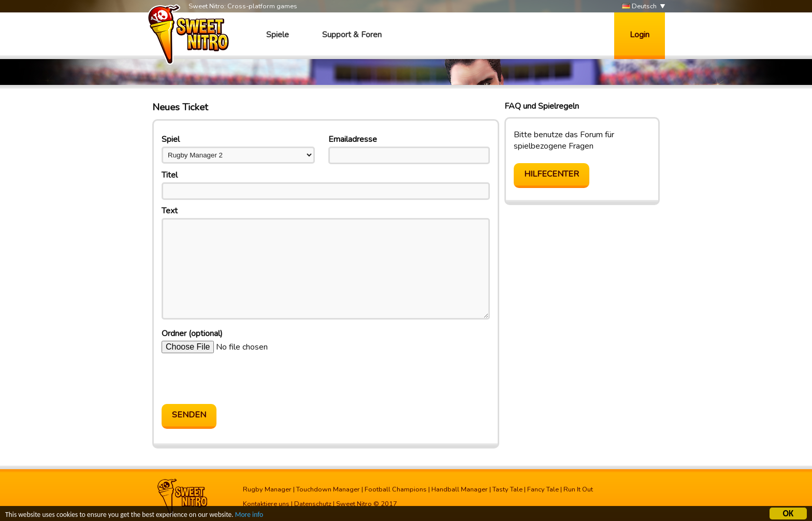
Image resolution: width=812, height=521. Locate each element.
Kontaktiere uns (266, 504)
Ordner (192, 334)
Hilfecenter (552, 174)
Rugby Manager (267, 489)
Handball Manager (460, 489)
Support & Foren (352, 35)
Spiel (171, 139)
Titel (170, 175)
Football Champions (396, 489)
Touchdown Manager (328, 489)
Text (170, 211)
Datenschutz (313, 504)
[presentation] (240, 379)
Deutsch (639, 6)
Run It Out (578, 489)
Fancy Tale (543, 489)
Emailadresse (353, 139)
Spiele (278, 35)
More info (249, 516)
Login (640, 35)
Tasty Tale (508, 489)
